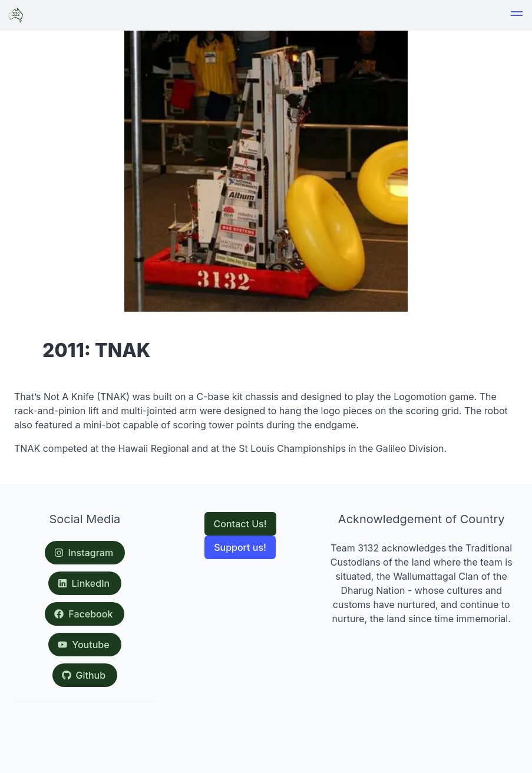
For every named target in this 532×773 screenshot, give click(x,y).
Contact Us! (240, 524)
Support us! (240, 547)
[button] (517, 15)
